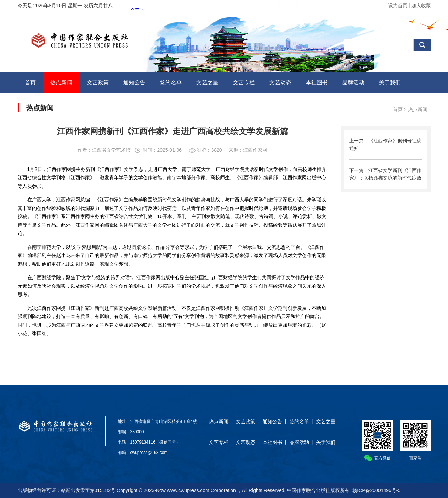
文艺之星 (326, 421)
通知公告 (272, 421)
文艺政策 (246, 421)
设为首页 (398, 6)
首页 (398, 109)
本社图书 (272, 442)
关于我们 (326, 442)
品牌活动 (299, 442)
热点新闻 (418, 109)
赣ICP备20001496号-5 (376, 490)
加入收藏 (421, 6)
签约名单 (299, 421)
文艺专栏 (219, 442)
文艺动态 (246, 442)
